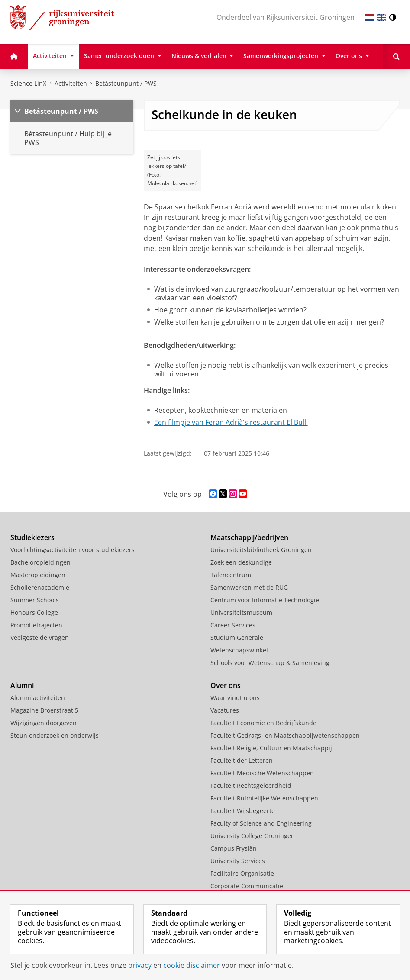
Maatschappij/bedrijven (249, 537)
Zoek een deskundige (241, 562)
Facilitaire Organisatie (242, 873)
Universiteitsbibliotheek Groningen (261, 550)
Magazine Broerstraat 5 (44, 710)
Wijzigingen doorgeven (44, 723)
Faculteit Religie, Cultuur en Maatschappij (271, 748)
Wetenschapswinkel (239, 650)
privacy (140, 965)
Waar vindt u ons (235, 698)
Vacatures (225, 710)
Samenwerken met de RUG (249, 587)
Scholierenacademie (40, 587)
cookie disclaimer (192, 965)
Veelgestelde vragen (40, 638)
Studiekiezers (32, 537)
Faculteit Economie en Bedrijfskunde (263, 723)
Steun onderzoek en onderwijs (55, 735)
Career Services (233, 625)
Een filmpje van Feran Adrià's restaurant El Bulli (231, 422)
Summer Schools (35, 600)
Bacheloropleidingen (40, 562)
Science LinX (28, 83)
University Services (238, 861)
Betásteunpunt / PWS (126, 83)
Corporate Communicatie (247, 886)
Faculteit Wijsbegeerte (243, 811)
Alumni (22, 685)
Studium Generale (237, 638)
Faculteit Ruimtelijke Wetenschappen (264, 798)
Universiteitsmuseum (241, 612)
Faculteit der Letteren (242, 760)
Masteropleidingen (38, 575)
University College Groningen (253, 836)
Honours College (34, 612)
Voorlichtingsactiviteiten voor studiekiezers (73, 550)
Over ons (226, 685)
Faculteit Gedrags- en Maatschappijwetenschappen (285, 735)
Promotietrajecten (36, 625)
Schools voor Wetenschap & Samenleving (270, 663)
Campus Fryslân (234, 848)
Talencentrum (231, 575)
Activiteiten (71, 83)
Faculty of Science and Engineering (261, 823)
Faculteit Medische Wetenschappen (262, 773)
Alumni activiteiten (38, 698)
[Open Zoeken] (396, 56)
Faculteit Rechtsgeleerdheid (251, 786)
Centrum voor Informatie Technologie (265, 600)
